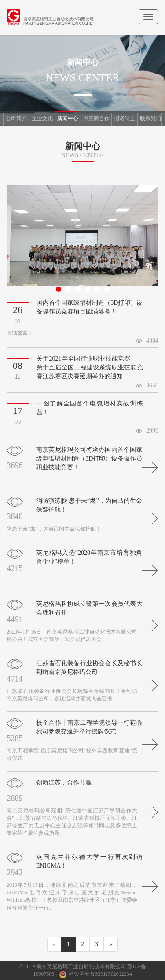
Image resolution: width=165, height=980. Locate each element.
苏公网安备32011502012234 (100, 974)
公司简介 (16, 118)
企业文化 (42, 118)
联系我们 (150, 118)
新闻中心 (68, 118)
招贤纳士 (125, 118)
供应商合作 (96, 118)
